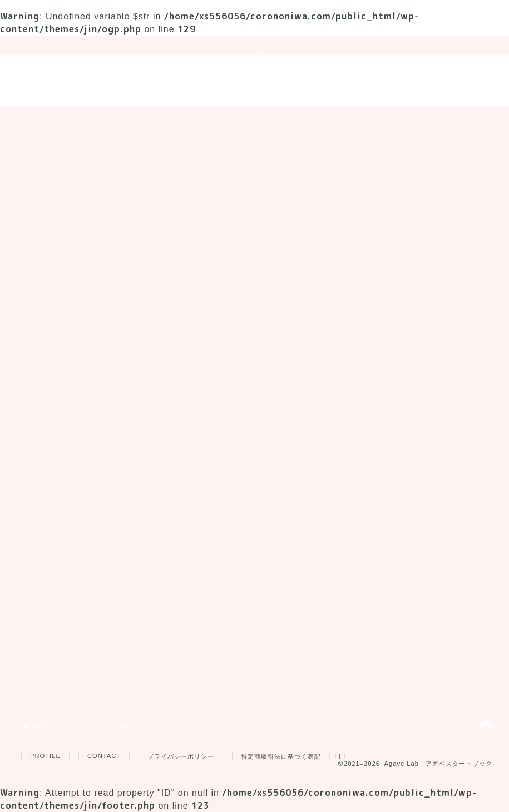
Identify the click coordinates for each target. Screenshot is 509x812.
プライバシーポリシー (181, 756)
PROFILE (45, 756)
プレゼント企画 (390, 119)
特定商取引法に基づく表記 (281, 756)
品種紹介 (255, 119)
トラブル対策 (185, 119)
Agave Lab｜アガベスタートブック (255, 80)
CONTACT (104, 756)
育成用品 (316, 119)
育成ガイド (112, 119)
